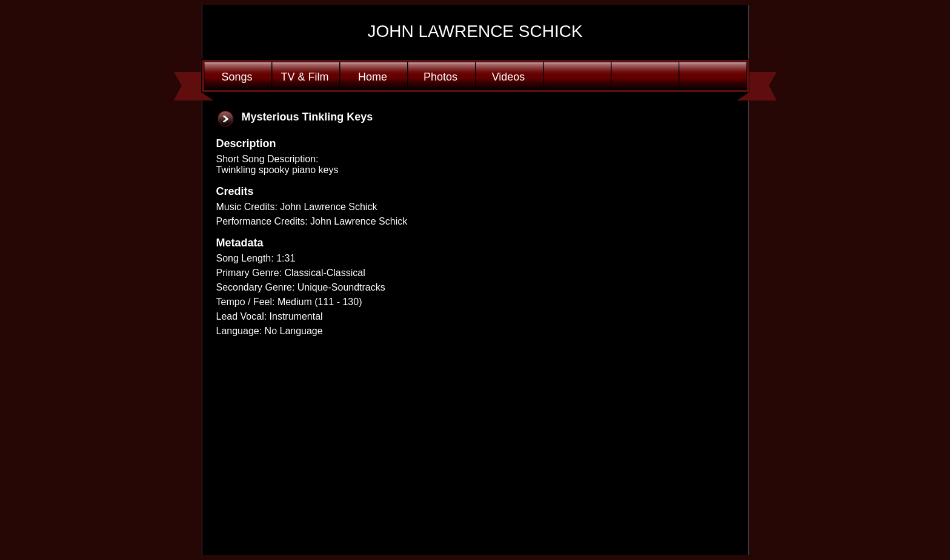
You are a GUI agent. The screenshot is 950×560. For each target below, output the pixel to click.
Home (373, 77)
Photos (440, 77)
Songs (237, 77)
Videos (509, 77)
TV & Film (305, 77)
